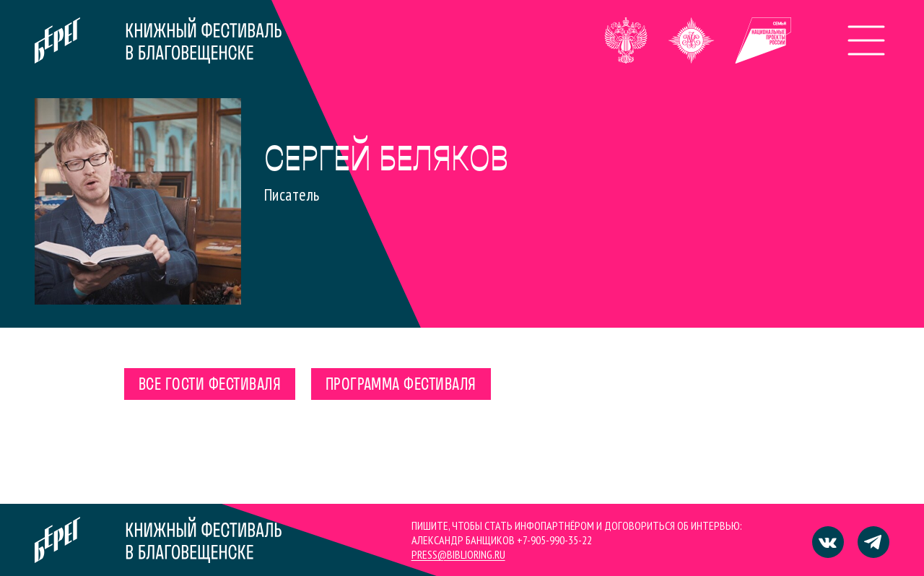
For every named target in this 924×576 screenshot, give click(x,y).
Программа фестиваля (401, 385)
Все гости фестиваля (210, 385)
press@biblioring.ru (458, 554)
